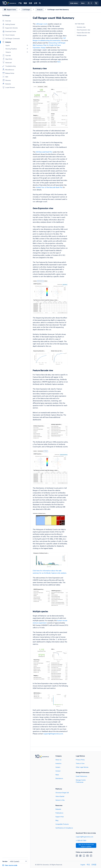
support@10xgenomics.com (53, 734)
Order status (74, 3)
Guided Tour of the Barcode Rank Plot (49, 187)
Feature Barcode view (83, 33)
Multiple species (82, 35)
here (59, 62)
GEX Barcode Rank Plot (44, 152)
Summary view (81, 27)
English (83, 865)
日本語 (94, 865)
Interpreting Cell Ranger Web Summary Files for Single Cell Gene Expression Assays (49, 45)
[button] (27, 45)
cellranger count (42, 24)
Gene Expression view (83, 30)
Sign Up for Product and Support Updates (86, 845)
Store (83, 3)
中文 (88, 865)
